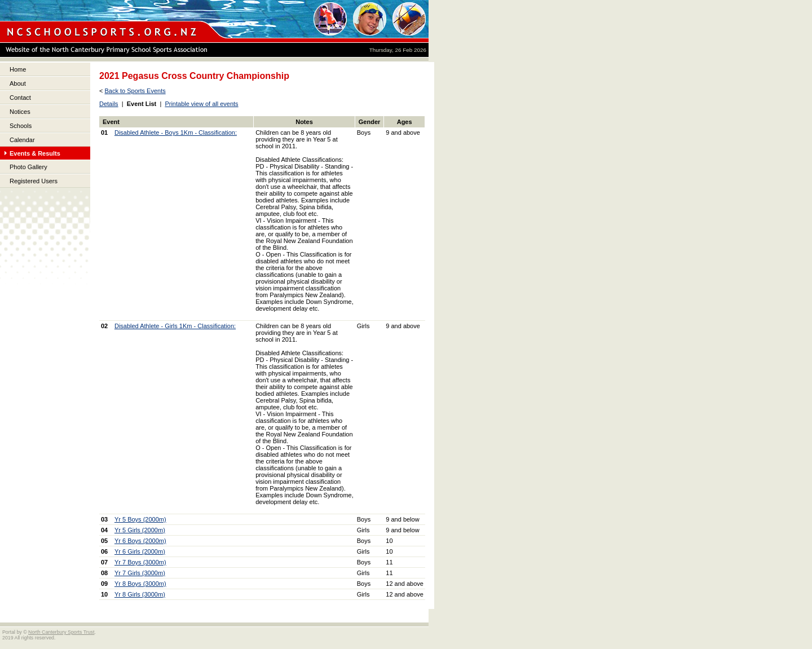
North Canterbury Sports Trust (61, 632)
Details (109, 104)
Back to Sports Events (135, 91)
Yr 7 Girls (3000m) (140, 573)
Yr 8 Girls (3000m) (140, 594)
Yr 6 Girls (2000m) (140, 551)
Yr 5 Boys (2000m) (140, 519)
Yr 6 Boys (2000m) (140, 541)
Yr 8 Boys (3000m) (140, 584)
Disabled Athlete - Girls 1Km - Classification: (175, 326)
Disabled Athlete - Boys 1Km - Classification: (176, 133)
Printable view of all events (201, 104)
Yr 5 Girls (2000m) (140, 530)
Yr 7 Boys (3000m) (140, 562)
